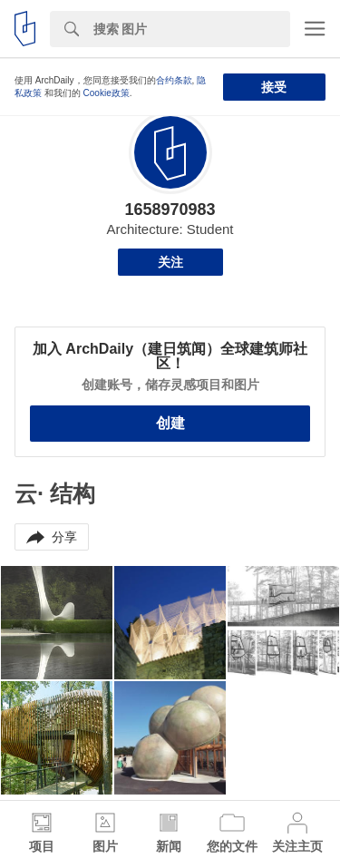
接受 (274, 87)
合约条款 (174, 80)
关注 (170, 262)
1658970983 (170, 210)
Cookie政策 (107, 93)
